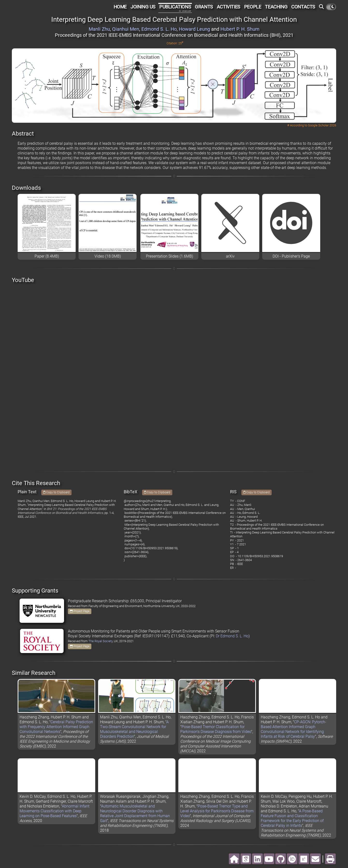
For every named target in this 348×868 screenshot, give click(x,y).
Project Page (80, 611)
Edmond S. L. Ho (159, 29)
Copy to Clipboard (56, 492)
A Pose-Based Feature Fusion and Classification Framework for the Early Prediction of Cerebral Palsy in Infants (292, 818)
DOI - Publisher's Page (291, 256)
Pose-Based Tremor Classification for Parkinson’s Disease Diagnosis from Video (216, 729)
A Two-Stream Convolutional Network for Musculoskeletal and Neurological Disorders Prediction (134, 729)
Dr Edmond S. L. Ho (232, 636)
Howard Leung (194, 29)
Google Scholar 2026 (322, 125)
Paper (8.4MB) (47, 256)
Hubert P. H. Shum (240, 29)
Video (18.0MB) (108, 256)
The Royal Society (101, 641)
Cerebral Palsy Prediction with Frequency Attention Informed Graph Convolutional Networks (56, 727)
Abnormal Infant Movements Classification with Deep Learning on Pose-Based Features (54, 811)
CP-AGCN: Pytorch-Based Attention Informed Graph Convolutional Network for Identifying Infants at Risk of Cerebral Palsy (294, 729)
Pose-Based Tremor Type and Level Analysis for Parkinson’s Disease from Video (217, 811)
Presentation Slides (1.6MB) (170, 256)
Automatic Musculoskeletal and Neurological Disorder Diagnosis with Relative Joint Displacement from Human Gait (135, 813)
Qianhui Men (126, 29)
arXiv (230, 256)
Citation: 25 (175, 43)
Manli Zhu (99, 29)
